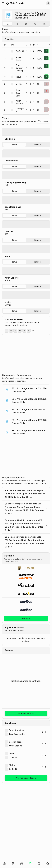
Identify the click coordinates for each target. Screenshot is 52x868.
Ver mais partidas (26, 714)
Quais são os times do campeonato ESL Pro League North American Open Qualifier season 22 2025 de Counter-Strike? (26, 542)
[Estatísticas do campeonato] (45, 24)
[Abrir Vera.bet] (26, 585)
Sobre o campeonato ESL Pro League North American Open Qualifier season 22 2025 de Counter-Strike (26, 494)
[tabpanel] (26, 135)
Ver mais (26, 619)
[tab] (8, 24)
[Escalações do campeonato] (35, 24)
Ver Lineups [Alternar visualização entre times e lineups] (43, 121)
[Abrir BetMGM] (26, 568)
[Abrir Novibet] (26, 602)
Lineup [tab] (38, 145)
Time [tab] (14, 145)
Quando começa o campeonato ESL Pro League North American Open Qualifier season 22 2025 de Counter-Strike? (26, 509)
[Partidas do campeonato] (17, 24)
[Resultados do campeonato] (26, 24)
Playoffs (26, 39)
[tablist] (26, 24)
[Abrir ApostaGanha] (26, 576)
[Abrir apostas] (48, 864)
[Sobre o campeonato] (7, 24)
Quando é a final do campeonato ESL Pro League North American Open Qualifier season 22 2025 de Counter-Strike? (26, 525)
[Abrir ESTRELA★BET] (26, 593)
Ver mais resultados (26, 778)
